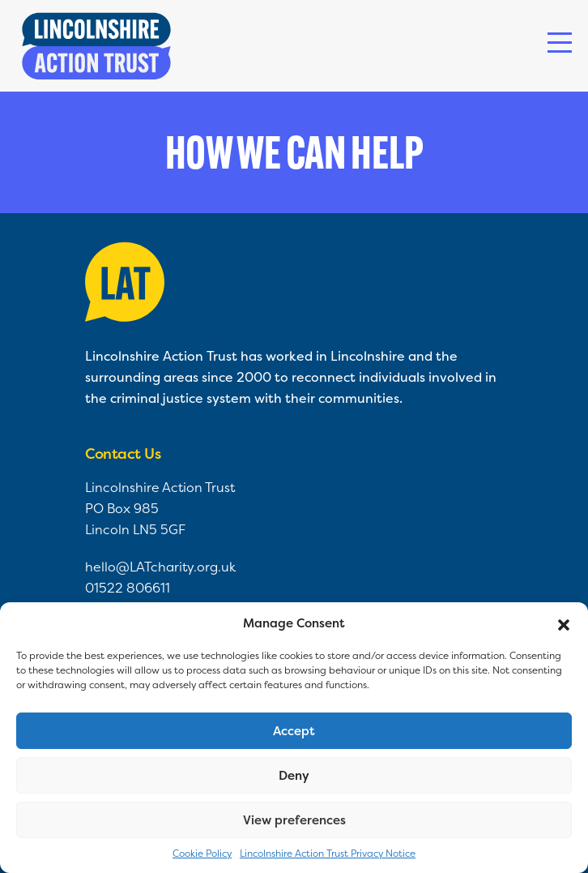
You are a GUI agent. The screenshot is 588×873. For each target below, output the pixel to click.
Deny (294, 775)
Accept (294, 731)
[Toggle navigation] (560, 43)
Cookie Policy (202, 853)
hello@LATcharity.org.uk (160, 567)
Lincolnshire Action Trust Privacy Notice (328, 853)
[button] (564, 623)
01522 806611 (128, 588)
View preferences (294, 820)
